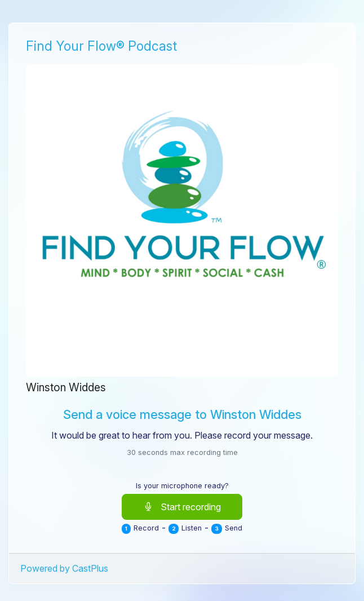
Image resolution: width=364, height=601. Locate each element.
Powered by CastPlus (64, 568)
